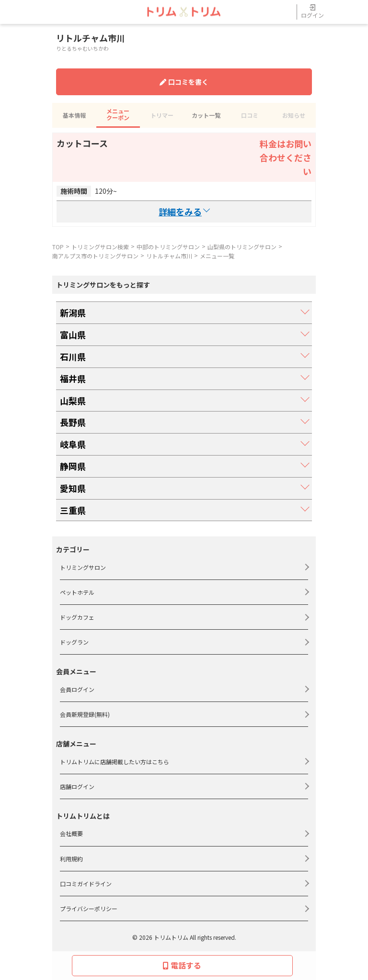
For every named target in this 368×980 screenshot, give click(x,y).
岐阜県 (73, 444)
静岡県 (73, 466)
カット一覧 (206, 115)
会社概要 (71, 833)
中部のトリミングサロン (168, 247)
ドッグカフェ (77, 617)
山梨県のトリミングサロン (242, 247)
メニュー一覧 (217, 256)
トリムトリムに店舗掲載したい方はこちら (115, 762)
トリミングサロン (83, 567)
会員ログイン (77, 689)
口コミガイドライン (86, 884)
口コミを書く (184, 82)
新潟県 (73, 312)
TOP (58, 247)
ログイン (312, 12)
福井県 (73, 379)
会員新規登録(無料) (85, 714)
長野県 (73, 422)
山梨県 (73, 401)
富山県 (73, 334)
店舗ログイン (77, 786)
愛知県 (73, 488)
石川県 (73, 356)
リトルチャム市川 (169, 256)
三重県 (73, 510)
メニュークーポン (118, 114)
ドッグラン (74, 642)
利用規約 (71, 859)
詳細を (184, 212)
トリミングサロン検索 (100, 247)
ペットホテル (77, 592)
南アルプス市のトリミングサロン (95, 256)
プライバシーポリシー (89, 908)
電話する (182, 965)
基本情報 (74, 115)
